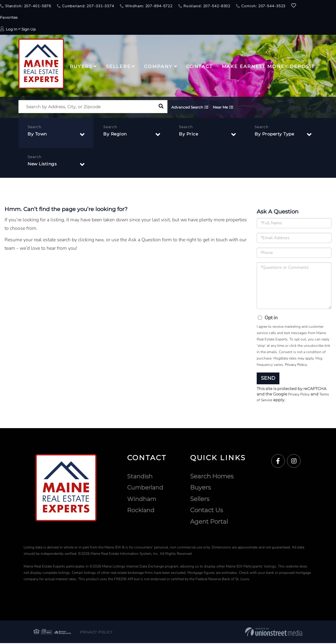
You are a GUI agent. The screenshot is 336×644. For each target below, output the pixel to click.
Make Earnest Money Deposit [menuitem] (268, 66)
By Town (38, 135)
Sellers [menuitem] (118, 66)
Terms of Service (271, 401)
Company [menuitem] (158, 66)
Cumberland (146, 488)
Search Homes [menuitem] (212, 477)
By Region (117, 135)
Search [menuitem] (44, 66)
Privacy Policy (296, 365)
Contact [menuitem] (199, 66)
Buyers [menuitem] (81, 66)
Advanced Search (194, 108)
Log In (12, 29)
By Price (189, 135)
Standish (140, 477)
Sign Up (29, 29)
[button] (161, 108)
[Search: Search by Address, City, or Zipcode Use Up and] (86, 108)
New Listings (44, 165)
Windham (142, 500)
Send (268, 378)
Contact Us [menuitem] (207, 511)
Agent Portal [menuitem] (209, 522)
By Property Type (277, 135)
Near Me (233, 108)
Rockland (141, 511)
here (100, 240)
